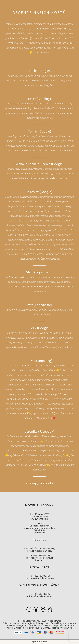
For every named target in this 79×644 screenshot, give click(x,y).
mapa (39, 523)
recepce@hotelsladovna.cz (40, 558)
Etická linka (40, 530)
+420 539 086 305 (42, 594)
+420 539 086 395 (42, 555)
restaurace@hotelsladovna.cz (40, 578)
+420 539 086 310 (42, 576)
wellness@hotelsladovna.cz (39, 596)
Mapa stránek (55, 621)
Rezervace (40, 560)
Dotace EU (39, 533)
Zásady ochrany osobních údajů (39, 528)
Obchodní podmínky (39, 526)
